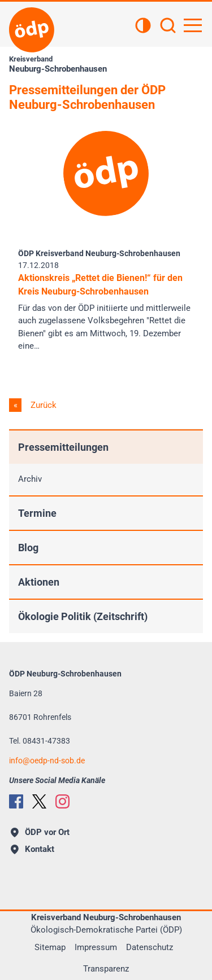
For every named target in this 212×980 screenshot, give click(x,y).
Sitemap (50, 947)
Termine (37, 513)
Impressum (96, 947)
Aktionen (39, 582)
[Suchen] (168, 27)
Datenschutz (150, 947)
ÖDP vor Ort (40, 832)
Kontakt (33, 849)
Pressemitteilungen (63, 447)
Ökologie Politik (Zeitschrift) (83, 616)
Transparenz (106, 969)
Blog (28, 548)
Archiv (30, 479)
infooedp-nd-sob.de (47, 761)
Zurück (42, 405)
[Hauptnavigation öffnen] (193, 25)
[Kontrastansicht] (143, 27)
